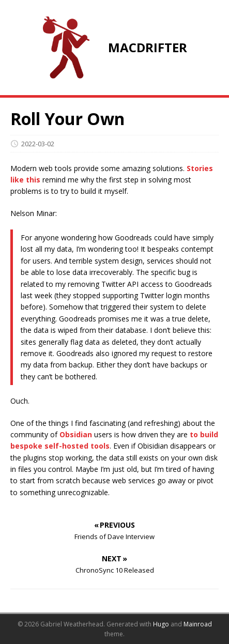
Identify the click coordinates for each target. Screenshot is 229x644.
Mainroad (198, 624)
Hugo (161, 624)
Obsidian (76, 434)
